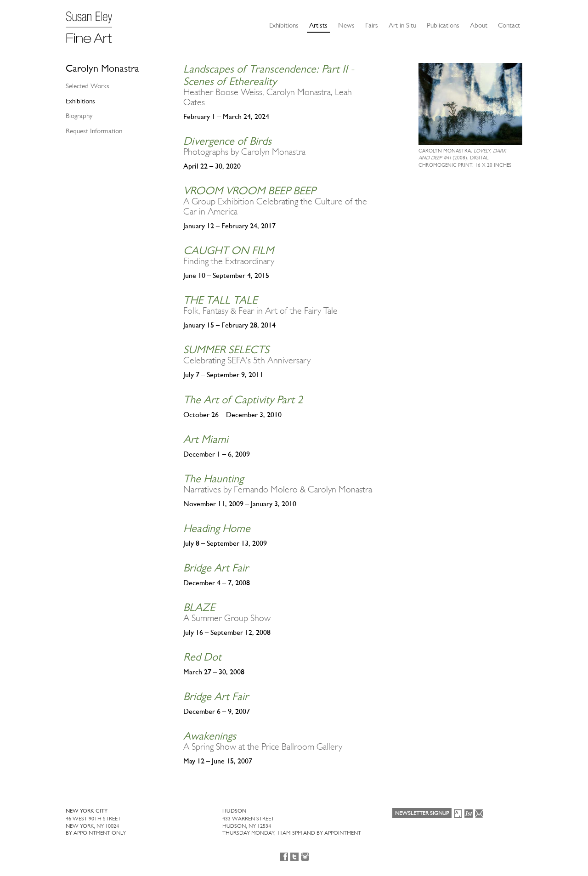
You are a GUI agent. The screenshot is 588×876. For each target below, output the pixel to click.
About (479, 25)
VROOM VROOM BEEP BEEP (249, 191)
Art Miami (206, 439)
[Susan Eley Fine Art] (93, 24)
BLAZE (199, 607)
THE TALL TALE (220, 300)
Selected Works (88, 86)
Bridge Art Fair (216, 568)
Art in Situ (402, 25)
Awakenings (210, 736)
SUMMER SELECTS (226, 350)
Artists (318, 25)
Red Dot (202, 657)
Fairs (372, 25)
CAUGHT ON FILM (229, 250)
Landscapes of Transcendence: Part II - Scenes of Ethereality (269, 75)
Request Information (94, 131)
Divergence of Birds (227, 141)
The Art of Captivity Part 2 (243, 400)
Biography (79, 116)
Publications (443, 25)
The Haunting (213, 479)
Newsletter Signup (422, 813)
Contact (509, 25)
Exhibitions (284, 25)
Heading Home (217, 528)
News (346, 25)
